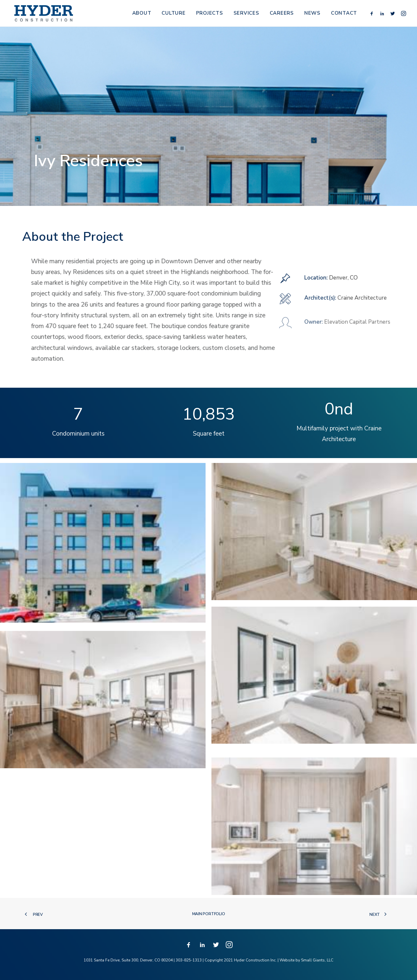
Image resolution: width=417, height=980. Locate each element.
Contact (344, 15)
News (312, 15)
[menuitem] (142, 15)
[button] (373, 15)
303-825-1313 (189, 960)
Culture (173, 15)
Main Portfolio (209, 914)
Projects (210, 15)
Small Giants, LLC (317, 960)
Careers (282, 15)
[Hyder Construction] (43, 15)
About (142, 15)
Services (246, 15)
